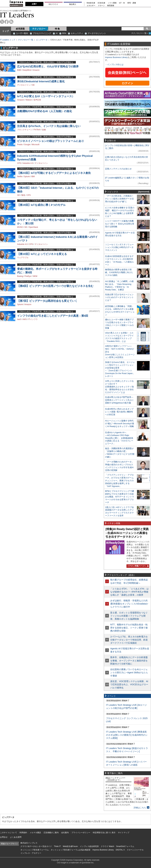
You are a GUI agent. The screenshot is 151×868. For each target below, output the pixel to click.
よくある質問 (16, 837)
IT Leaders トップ (8, 40)
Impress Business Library (116, 57)
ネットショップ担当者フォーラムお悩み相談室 (71, 850)
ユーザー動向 (22, 33)
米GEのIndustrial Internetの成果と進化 (41, 81)
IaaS (19, 319)
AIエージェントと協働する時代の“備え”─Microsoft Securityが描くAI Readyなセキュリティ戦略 (120, 423)
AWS (25, 319)
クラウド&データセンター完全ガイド (36, 846)
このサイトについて (8, 833)
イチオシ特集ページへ (137, 566)
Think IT (57, 846)
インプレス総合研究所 (89, 846)
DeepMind (27, 70)
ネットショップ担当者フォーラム (35, 850)
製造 (23, 195)
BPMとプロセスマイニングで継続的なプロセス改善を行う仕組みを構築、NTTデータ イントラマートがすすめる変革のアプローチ (120, 497)
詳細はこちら (140, 808)
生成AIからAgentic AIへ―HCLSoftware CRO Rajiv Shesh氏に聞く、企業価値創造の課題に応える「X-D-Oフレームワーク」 (119, 438)
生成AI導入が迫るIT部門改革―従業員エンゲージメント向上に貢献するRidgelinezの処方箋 (119, 400)
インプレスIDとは (115, 65)
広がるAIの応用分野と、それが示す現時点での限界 (48, 67)
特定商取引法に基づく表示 (104, 833)
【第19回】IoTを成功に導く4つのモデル (41, 205)
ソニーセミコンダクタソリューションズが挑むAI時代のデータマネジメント (119, 247)
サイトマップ (124, 833)
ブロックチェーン (25, 130)
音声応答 (37, 100)
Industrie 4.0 (28, 163)
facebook (7, 22)
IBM (33, 177)
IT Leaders (17, 15)
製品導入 (73, 4)
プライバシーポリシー (81, 833)
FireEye (28, 276)
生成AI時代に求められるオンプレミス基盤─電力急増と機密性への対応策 (119, 412)
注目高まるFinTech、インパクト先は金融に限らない (49, 126)
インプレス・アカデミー (31, 853)
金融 (44, 130)
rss (11, 22)
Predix (20, 145)
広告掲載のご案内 (51, 833)
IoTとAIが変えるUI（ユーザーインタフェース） (46, 96)
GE (33, 85)
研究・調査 (132, 3)
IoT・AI (122, 3)
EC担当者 (102, 3)
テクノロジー (39, 29)
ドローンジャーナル (135, 850)
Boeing (20, 276)
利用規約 (23, 833)
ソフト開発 (112, 3)
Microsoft (36, 145)
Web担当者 (91, 3)
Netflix (20, 177)
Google (27, 145)
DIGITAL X (120, 850)
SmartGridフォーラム (125, 846)
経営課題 (20, 29)
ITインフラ (33, 319)
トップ (6, 31)
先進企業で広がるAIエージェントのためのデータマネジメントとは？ (119, 297)
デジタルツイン (24, 85)
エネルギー (91, 6)
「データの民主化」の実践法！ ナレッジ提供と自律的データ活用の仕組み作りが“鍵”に (119, 199)
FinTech (37, 130)
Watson (29, 100)
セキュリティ (77, 33)
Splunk (27, 177)
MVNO (20, 227)
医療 (19, 70)
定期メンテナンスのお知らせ (118, 169)
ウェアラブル (23, 258)
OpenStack (33, 227)
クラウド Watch (108, 846)
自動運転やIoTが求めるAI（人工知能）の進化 (45, 111)
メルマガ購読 (35, 833)
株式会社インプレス (29, 843)
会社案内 (65, 833)
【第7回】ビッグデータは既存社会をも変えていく (47, 301)
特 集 (57, 29)
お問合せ (4, 837)
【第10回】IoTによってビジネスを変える (42, 254)
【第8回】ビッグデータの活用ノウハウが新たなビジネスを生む (55, 286)
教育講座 (111, 6)
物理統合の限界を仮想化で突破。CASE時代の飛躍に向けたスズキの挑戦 (119, 272)
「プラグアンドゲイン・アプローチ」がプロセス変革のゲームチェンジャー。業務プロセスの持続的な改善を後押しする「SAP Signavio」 (119, 481)
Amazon (36, 70)
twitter (2, 22)
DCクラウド (53, 4)
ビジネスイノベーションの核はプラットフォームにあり (51, 141)
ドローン (101, 6)
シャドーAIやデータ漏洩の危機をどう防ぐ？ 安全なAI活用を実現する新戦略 (120, 224)
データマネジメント (97, 33)
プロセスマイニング (42, 33)
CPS (19, 163)
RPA (64, 33)
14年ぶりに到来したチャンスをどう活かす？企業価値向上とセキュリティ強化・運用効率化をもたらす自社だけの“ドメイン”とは (119, 387)
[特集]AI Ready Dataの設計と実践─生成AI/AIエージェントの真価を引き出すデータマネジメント (127, 533)
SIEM (35, 276)
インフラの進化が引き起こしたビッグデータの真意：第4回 (53, 316)
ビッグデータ (42, 40)
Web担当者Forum (70, 846)
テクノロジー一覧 (26, 40)
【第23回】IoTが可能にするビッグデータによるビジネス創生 (54, 173)
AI (57, 33)
